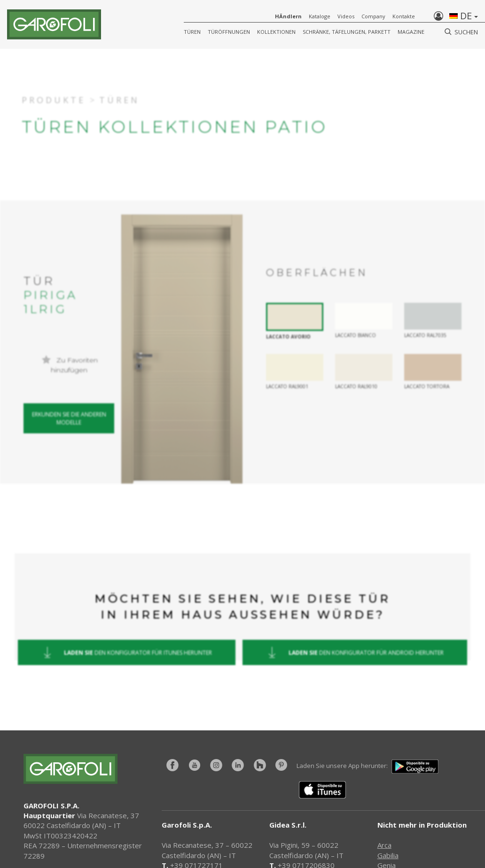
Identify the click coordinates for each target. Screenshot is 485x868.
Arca (384, 845)
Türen (192, 32)
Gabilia (388, 855)
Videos (346, 16)
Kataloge (320, 16)
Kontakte (404, 16)
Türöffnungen (229, 32)
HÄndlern (288, 16)
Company (373, 16)
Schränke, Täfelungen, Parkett (347, 32)
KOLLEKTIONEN (276, 32)
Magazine (411, 32)
